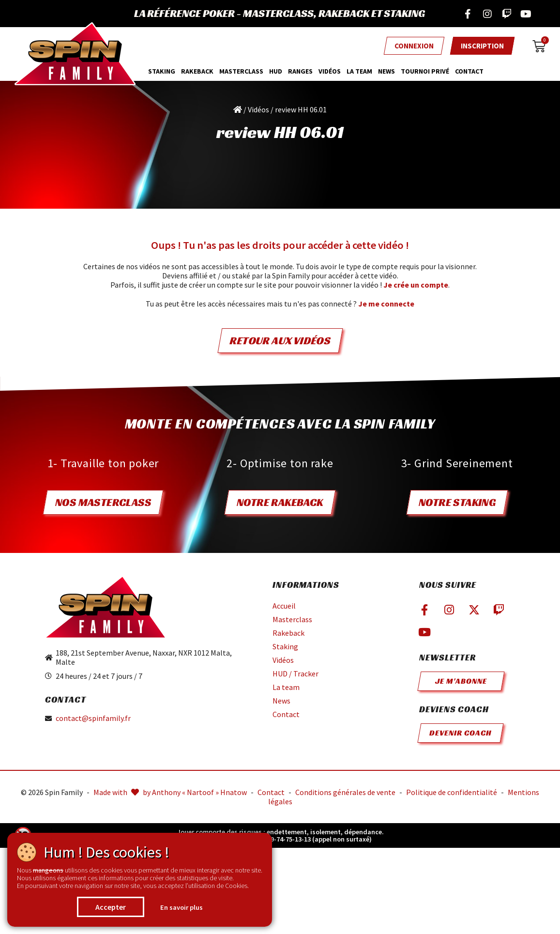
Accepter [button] (111, 907)
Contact (469, 71)
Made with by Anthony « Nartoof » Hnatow (170, 792)
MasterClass (241, 71)
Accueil (284, 606)
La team (359, 71)
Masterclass (292, 619)
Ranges (300, 71)
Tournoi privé (425, 71)
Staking (162, 71)
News (386, 71)
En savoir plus (182, 907)
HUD (276, 71)
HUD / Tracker (295, 674)
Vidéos (330, 71)
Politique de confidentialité (452, 792)
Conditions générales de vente (345, 792)
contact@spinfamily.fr (93, 718)
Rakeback (197, 71)
